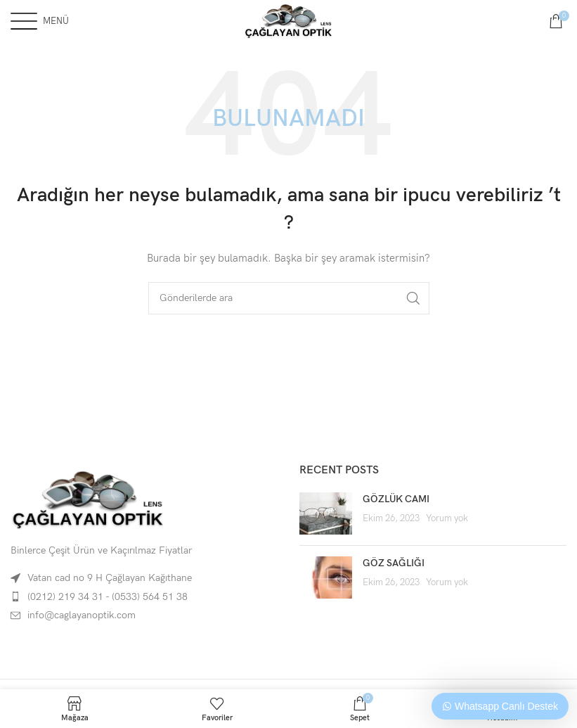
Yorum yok (447, 519)
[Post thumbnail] (326, 513)
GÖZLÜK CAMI (396, 499)
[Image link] (88, 498)
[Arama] (289, 298)
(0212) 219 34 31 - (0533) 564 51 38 (108, 597)
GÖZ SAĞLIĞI (394, 563)
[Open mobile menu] (40, 21)
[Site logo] (289, 20)
